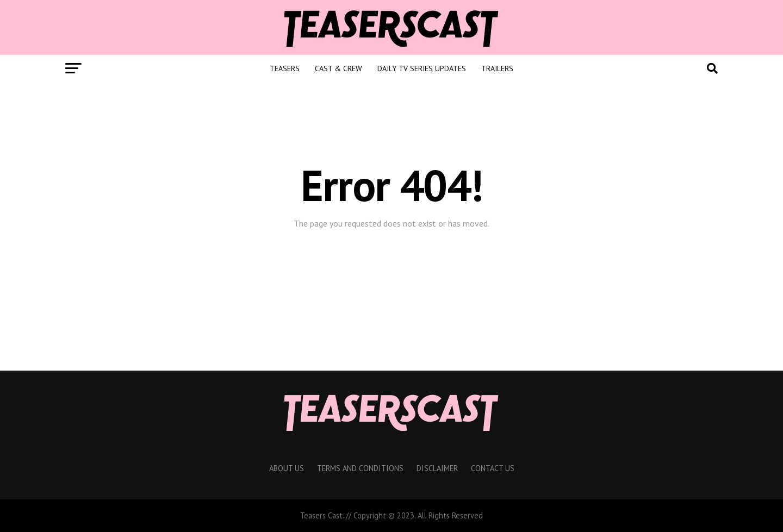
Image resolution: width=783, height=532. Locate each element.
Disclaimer (437, 468)
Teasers (285, 68)
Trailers (497, 68)
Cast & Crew (338, 68)
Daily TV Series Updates (422, 68)
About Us (287, 468)
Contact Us (493, 468)
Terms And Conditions (360, 468)
